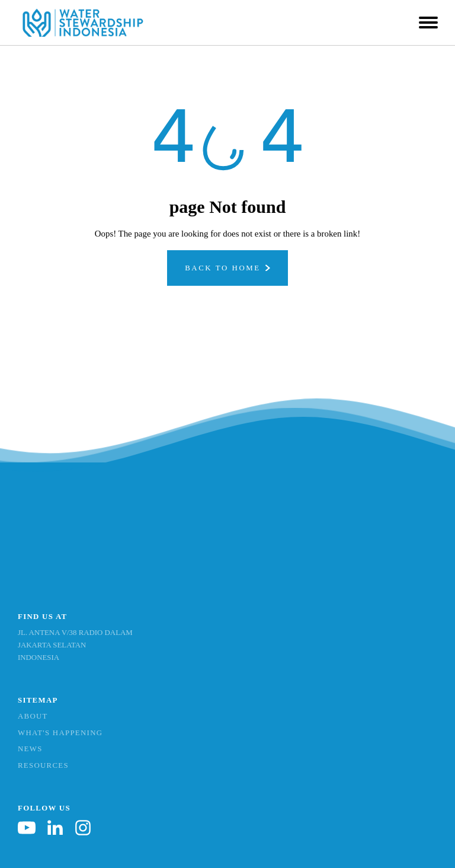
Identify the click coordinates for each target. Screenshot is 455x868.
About (33, 716)
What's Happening (60, 733)
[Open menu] (428, 23)
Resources (43, 765)
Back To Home (223, 268)
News (30, 749)
